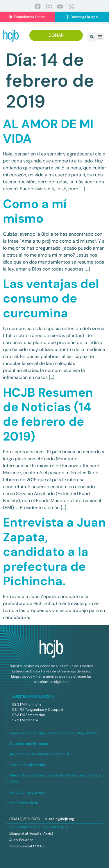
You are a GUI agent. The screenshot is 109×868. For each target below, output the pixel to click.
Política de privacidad (27, 765)
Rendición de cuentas (27, 792)
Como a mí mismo (35, 211)
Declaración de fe (24, 803)
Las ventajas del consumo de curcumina (51, 298)
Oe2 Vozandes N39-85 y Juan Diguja (39, 827)
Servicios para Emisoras (29, 744)
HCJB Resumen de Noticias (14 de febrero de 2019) (48, 414)
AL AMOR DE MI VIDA (48, 131)
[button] (92, 37)
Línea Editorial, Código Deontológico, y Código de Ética (54, 733)
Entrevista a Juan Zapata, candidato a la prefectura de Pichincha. (54, 552)
